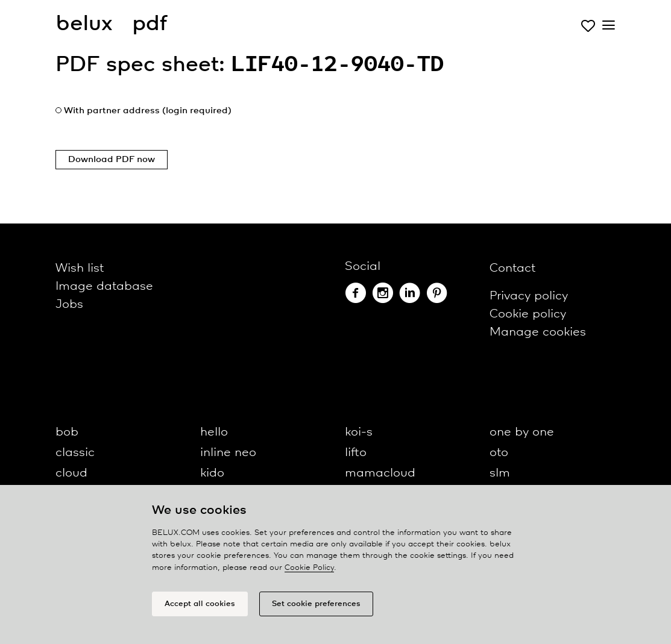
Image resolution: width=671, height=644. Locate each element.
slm (500, 473)
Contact (512, 268)
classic (75, 453)
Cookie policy (528, 314)
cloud (71, 473)
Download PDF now (112, 160)
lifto (356, 453)
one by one (522, 432)
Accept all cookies (200, 604)
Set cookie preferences (316, 604)
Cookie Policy (309, 568)
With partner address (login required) (148, 111)
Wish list (80, 268)
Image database (104, 286)
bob (67, 432)
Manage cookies (538, 332)
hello (214, 432)
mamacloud (380, 473)
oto (499, 453)
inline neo (228, 453)
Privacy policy (529, 296)
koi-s (359, 432)
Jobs (69, 305)
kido (212, 473)
